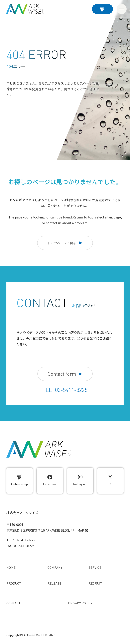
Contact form (65, 374)
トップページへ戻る (65, 243)
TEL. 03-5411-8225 (65, 390)
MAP (83, 530)
